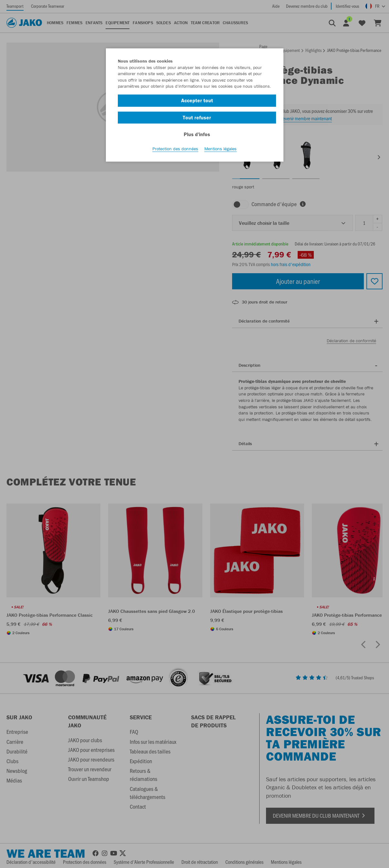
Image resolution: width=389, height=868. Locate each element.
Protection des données (175, 149)
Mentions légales (220, 149)
